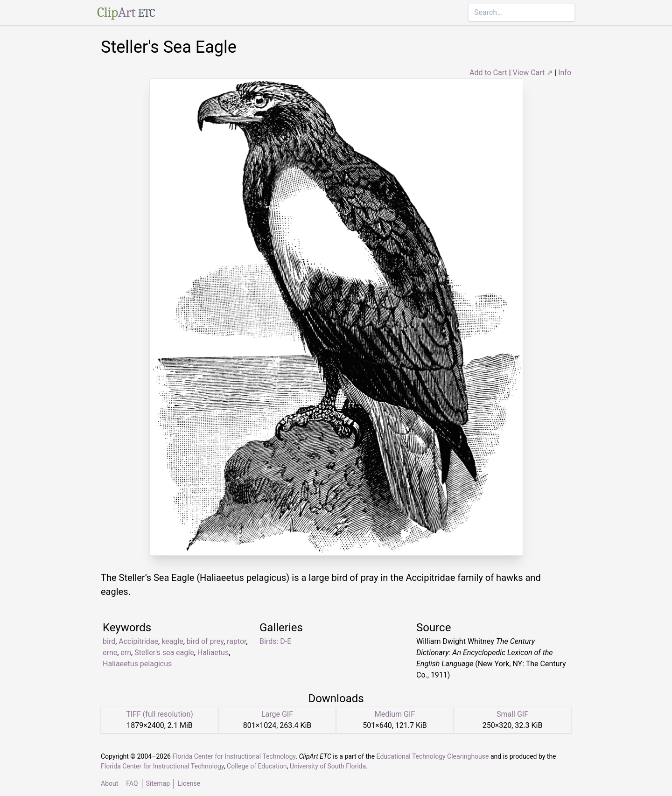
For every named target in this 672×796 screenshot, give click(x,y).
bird (109, 641)
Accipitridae (138, 641)
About (109, 783)
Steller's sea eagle (164, 653)
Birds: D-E (275, 641)
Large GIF (277, 714)
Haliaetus (213, 653)
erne (110, 653)
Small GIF (512, 714)
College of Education (257, 766)
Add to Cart (488, 73)
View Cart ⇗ (533, 73)
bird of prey (205, 641)
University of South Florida (328, 766)
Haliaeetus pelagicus (137, 664)
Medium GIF (395, 714)
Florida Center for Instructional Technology (234, 756)
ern (126, 653)
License (189, 783)
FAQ (132, 783)
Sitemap (158, 783)
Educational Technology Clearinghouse (433, 756)
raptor (236, 641)
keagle (172, 641)
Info (565, 73)
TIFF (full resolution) (160, 714)
